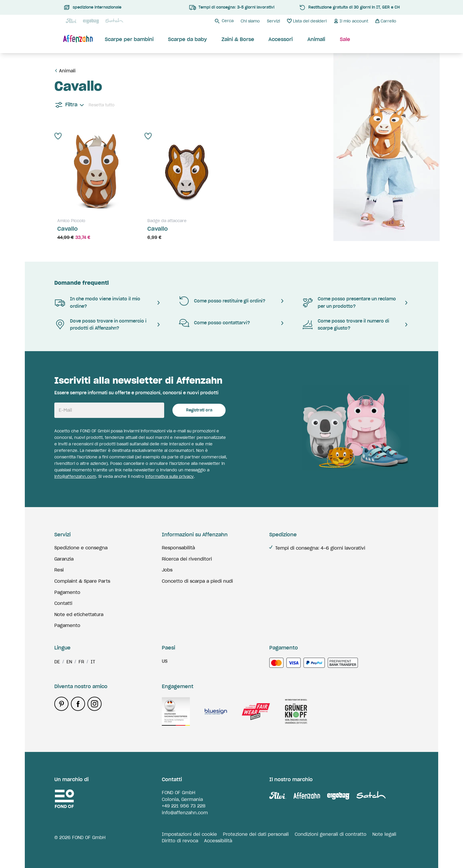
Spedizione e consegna (81, 548)
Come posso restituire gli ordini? (222, 301)
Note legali (384, 834)
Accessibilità (218, 841)
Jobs (167, 570)
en (69, 662)
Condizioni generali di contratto (331, 834)
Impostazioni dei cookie (189, 834)
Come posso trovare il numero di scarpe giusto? (346, 325)
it (93, 662)
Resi (59, 570)
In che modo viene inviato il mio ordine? (97, 302)
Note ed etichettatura (79, 614)
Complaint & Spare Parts (82, 581)
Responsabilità (178, 548)
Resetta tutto (102, 105)
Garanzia (64, 559)
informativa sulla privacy (169, 477)
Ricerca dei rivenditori (187, 559)
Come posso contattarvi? (214, 323)
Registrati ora (199, 410)
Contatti (63, 603)
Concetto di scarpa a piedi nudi (197, 581)
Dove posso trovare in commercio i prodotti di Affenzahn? (100, 325)
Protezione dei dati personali (256, 834)
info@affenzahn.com (75, 477)
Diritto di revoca (180, 841)
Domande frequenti (81, 283)
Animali (67, 71)
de (57, 662)
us (165, 661)
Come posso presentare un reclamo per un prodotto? (349, 302)
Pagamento (67, 592)
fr (81, 662)
